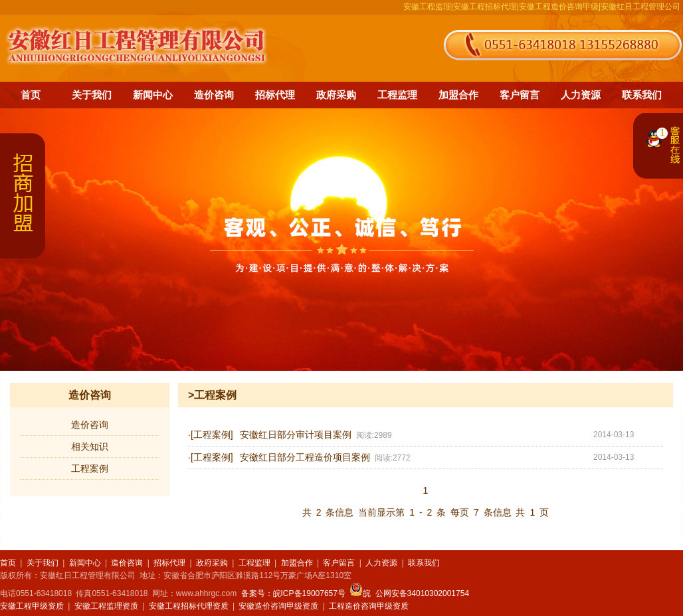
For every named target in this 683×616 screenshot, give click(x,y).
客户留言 (520, 95)
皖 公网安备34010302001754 (409, 593)
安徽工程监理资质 (106, 606)
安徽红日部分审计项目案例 (296, 435)
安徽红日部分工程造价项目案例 (305, 458)
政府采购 (336, 95)
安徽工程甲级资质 (32, 606)
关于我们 (92, 95)
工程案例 (90, 468)
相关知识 (90, 447)
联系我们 (642, 95)
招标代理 (275, 95)
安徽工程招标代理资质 (189, 606)
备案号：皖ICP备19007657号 (293, 593)
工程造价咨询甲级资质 (369, 606)
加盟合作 (458, 95)
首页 (31, 95)
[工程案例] (212, 435)
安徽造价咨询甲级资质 (278, 606)
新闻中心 (153, 95)
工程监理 (397, 95)
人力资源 (581, 95)
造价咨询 (214, 95)
